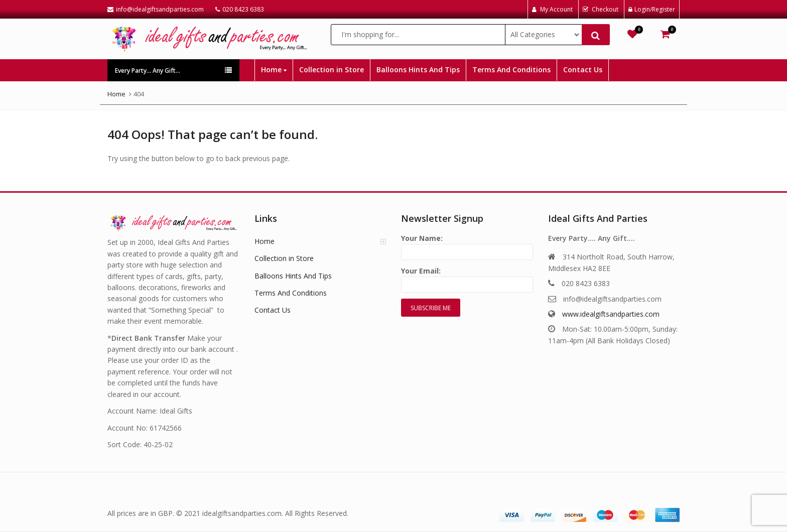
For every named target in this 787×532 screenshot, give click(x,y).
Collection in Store (332, 70)
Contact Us (583, 70)
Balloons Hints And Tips (418, 70)
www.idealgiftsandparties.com (611, 314)
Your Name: (467, 245)
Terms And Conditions (511, 70)
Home (274, 70)
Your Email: (467, 278)
